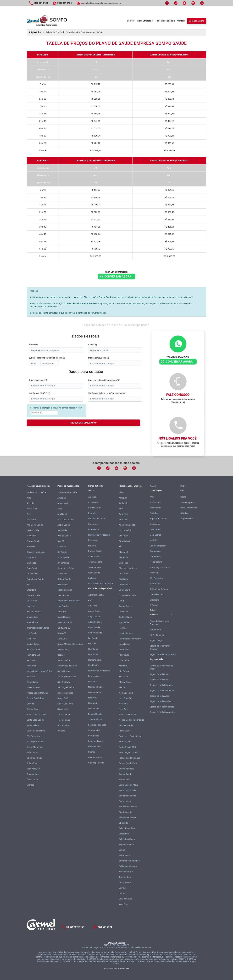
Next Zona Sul (33, 655)
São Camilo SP (95, 719)
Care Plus (123, 563)
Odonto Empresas (158, 546)
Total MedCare (34, 769)
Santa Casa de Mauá (36, 715)
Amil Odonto (155, 502)
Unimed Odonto (157, 594)
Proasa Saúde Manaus (37, 693)
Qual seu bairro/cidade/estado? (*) (104, 380)
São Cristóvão (33, 736)
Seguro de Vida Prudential (162, 707)
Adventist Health (96, 595)
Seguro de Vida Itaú (159, 680)
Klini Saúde (124, 655)
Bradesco (123, 557)
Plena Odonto (156, 562)
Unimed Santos (95, 757)
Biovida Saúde (33, 541)
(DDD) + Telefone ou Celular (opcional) (47, 358)
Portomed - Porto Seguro (130, 736)
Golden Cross (125, 606)
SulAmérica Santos (128, 866)
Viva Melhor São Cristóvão (100, 584)
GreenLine (31, 590)
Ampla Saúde (94, 611)
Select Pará (32, 752)
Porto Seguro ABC (127, 747)
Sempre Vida (94, 730)
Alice (29, 498)
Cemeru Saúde (95, 633)
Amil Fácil (31, 520)
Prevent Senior (33, 687)
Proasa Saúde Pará (36, 698)
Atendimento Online (198, 977)
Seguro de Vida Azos (159, 696)
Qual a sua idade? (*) (39, 380)
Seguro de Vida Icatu (159, 674)
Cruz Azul (31, 557)
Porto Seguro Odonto (159, 567)
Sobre (130, 21)
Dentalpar (154, 513)
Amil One (123, 520)
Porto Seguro (125, 742)
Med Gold (93, 682)
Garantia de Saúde (35, 579)
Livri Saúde (32, 633)
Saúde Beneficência (36, 731)
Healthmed (93, 649)
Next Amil (31, 666)
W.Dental (154, 605)
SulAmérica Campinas (129, 861)
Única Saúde (33, 780)
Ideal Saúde (94, 665)
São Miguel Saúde (35, 742)
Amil (29, 514)
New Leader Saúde (128, 715)
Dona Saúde (32, 568)
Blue (121, 547)
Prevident (154, 573)
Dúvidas (184, 513)
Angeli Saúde (94, 617)
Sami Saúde (125, 780)
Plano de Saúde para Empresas (159, 623)
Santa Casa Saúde (35, 720)
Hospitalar (93, 654)
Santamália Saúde (127, 796)
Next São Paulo (34, 650)
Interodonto (155, 524)
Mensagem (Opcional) (99, 358)
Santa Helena (33, 725)
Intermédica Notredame (38, 628)
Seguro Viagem (157, 640)
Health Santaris (34, 612)
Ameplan (31, 503)
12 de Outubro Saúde (36, 492)
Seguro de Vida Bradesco (161, 701)
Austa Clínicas (95, 622)
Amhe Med (32, 509)
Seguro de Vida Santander (162, 690)
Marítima (123, 666)
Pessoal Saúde (95, 714)
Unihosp (31, 785)
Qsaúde (30, 704)
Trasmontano (33, 774)
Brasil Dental (156, 508)
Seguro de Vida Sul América (163, 654)
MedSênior (124, 671)
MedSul (122, 687)
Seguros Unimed (127, 845)
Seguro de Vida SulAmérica (162, 712)
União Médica (95, 747)
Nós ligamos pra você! (178, 438)
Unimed (92, 752)
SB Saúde (123, 823)
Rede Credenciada (164, 21)
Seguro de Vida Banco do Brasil (161, 667)
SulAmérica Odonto (159, 589)
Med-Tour (31, 639)
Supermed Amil (95, 741)
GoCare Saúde (33, 595)
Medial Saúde (33, 644)
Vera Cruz (123, 904)
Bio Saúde (31, 536)
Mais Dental (155, 535)
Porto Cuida (155, 630)
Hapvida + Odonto (158, 519)
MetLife (153, 540)
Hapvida (31, 606)
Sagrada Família (126, 769)
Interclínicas (32, 617)
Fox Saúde (93, 638)
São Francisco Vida (97, 725)
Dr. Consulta (32, 574)
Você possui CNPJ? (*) (40, 393)
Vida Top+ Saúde (96, 763)
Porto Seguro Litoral (128, 752)
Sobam (122, 850)
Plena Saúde (33, 682)
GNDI (29, 585)
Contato (181, 21)
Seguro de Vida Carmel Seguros (160, 647)
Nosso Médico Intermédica (39, 671)
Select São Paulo (35, 758)
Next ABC (31, 660)
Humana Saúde (95, 660)
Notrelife (31, 677)
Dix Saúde (31, 563)
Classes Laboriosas (36, 552)
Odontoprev (155, 557)
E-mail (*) (93, 345)
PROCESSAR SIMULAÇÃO (83, 423)
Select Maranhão (35, 747)
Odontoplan (155, 551)
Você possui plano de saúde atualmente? (107, 393)
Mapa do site (186, 519)
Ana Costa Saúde (35, 525)
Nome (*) (33, 345)
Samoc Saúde (33, 709)
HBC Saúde (32, 601)
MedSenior (93, 540)
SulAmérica (32, 763)
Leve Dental (155, 529)
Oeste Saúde (94, 709)
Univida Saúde (126, 899)
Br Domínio (125, 969)
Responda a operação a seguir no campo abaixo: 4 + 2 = (56, 408)
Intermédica (32, 622)
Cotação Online (197, 21)
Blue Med (31, 547)
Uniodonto (155, 600)
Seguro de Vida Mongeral (161, 685)
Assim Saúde (33, 530)
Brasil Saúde (94, 627)
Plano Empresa (144, 21)
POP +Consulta (157, 635)
